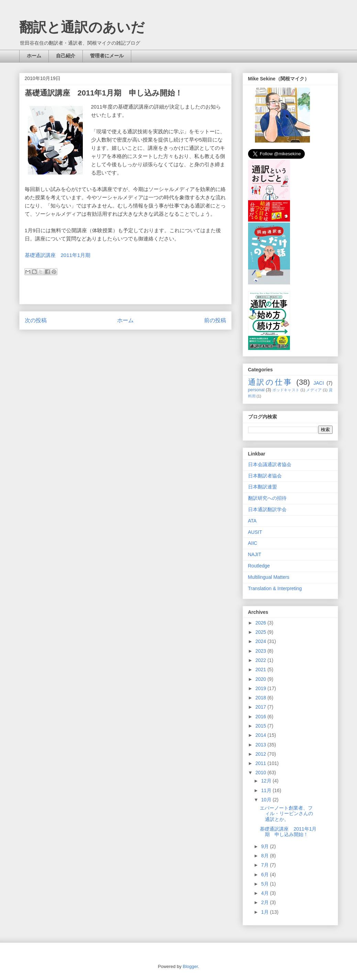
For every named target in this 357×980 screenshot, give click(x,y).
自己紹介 (66, 56)
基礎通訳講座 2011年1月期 (58, 255)
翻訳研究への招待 (267, 498)
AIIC (253, 543)
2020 (261, 679)
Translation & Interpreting (275, 588)
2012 (261, 754)
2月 (266, 902)
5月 (266, 884)
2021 (261, 669)
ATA (252, 521)
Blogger (190, 966)
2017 (261, 707)
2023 (261, 651)
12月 (267, 781)
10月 (267, 800)
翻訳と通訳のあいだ (82, 27)
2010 (261, 773)
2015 (261, 726)
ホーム (34, 56)
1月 (266, 912)
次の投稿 (36, 320)
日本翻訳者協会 (265, 476)
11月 (267, 790)
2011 (261, 763)
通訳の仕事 (271, 382)
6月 (266, 875)
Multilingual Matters (269, 577)
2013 (261, 745)
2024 (261, 641)
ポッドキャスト (286, 390)
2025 (261, 632)
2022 (261, 660)
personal (256, 390)
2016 (261, 717)
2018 (261, 698)
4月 (266, 893)
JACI (319, 383)
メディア (314, 390)
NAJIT (255, 554)
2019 (261, 688)
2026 (261, 623)
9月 (266, 846)
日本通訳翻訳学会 (267, 509)
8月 (266, 856)
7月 (266, 865)
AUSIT (255, 532)
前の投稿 (215, 320)
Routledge (259, 566)
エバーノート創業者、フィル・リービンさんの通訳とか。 (286, 814)
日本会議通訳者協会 (270, 464)
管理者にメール (107, 56)
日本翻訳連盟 (263, 487)
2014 (261, 735)
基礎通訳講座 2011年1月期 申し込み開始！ (288, 832)
